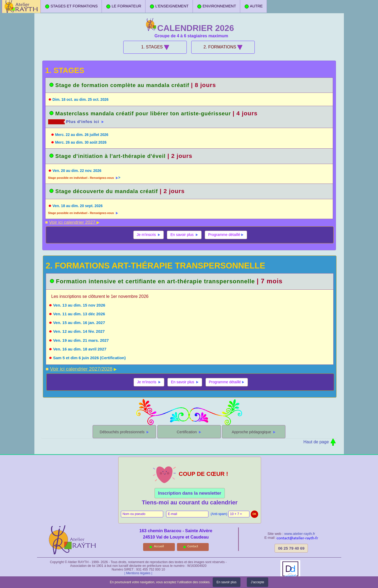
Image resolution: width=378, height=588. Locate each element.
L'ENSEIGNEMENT (169, 6)
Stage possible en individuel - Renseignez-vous (83, 178)
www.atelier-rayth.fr (300, 534)
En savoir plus (184, 235)
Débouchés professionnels (124, 432)
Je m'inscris (149, 235)
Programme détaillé (226, 235)
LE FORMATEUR (124, 6)
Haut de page (320, 442)
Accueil (159, 546)
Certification (189, 432)
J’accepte (258, 582)
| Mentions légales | (138, 573)
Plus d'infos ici (85, 122)
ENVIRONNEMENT (216, 6)
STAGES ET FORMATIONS (71, 6)
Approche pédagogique (254, 432)
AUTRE (253, 6)
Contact (193, 546)
